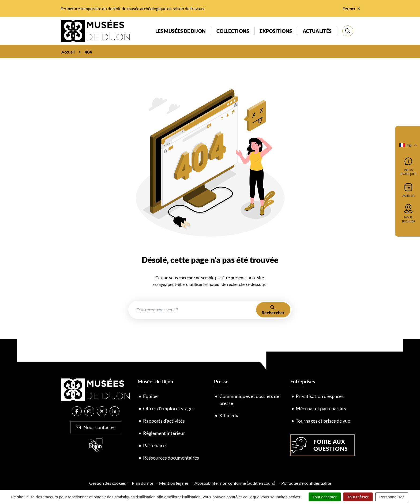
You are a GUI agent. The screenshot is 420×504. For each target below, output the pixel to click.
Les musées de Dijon (181, 31)
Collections (233, 31)
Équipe (150, 396)
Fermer (351, 8)
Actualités (317, 31)
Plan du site (142, 483)
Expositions (276, 31)
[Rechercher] (348, 31)
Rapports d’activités (164, 421)
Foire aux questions (319, 445)
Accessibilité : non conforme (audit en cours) (235, 483)
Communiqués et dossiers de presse (249, 400)
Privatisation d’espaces (320, 396)
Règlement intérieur (164, 433)
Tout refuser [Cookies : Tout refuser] (358, 497)
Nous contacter (96, 427)
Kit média (229, 415)
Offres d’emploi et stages (169, 408)
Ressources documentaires (171, 458)
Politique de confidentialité (306, 483)
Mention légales (174, 483)
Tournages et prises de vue (323, 421)
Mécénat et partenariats (321, 408)
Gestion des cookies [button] (108, 483)
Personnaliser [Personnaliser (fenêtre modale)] (392, 497)
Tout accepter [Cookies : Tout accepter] (325, 497)
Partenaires (155, 445)
